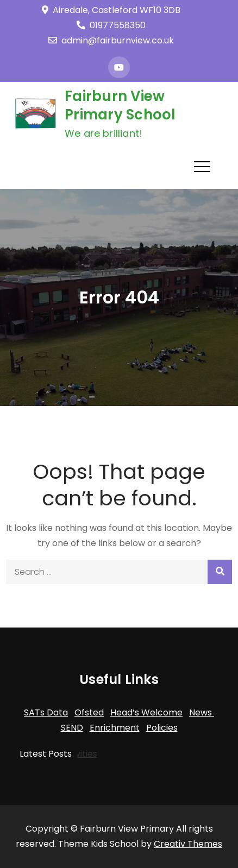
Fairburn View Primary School (120, 105)
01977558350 (111, 25)
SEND (72, 728)
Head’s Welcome (146, 712)
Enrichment (115, 728)
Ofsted (89, 712)
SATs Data (46, 712)
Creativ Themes (188, 844)
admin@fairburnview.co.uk (111, 40)
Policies (162, 728)
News (202, 712)
